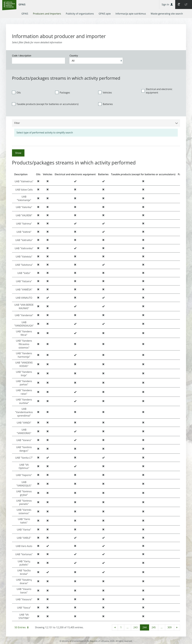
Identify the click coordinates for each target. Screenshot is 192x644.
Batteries (106, 104)
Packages (63, 92)
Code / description (22, 56)
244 (145, 627)
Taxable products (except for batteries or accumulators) (45, 104)
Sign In (167, 4)
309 (170, 627)
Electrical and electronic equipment (157, 91)
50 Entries (22, 627)
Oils (16, 92)
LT (186, 4)
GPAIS (22, 4)
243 (136, 627)
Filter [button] (96, 123)
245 (154, 627)
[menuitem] (25, 14)
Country (74, 56)
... (128, 627)
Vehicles (105, 92)
